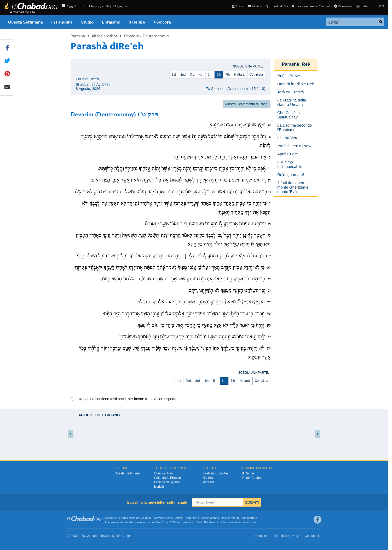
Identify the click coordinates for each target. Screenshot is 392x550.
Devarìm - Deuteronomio (146, 36)
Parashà (78, 36)
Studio (87, 22)
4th (201, 75)
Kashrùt (208, 478)
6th (219, 75)
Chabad (146, 518)
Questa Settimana (25, 22)
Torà (200, 522)
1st (174, 75)
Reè (306, 64)
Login (238, 6)
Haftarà (239, 75)
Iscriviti (255, 6)
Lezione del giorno (167, 482)
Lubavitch (158, 518)
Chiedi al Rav (277, 6)
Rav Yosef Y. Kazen (169, 522)
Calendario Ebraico (168, 478)
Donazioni (343, 6)
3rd (192, 75)
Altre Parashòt (104, 36)
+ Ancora (162, 22)
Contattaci (312, 536)
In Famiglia (62, 22)
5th (210, 75)
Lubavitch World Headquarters (238, 518)
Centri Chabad (252, 478)
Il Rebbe (137, 22)
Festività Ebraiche (215, 473)
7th (228, 75)
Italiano (364, 6)
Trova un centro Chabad (311, 6)
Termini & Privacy (287, 536)
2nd (183, 75)
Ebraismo (111, 22)
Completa (256, 75)
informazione (229, 522)
